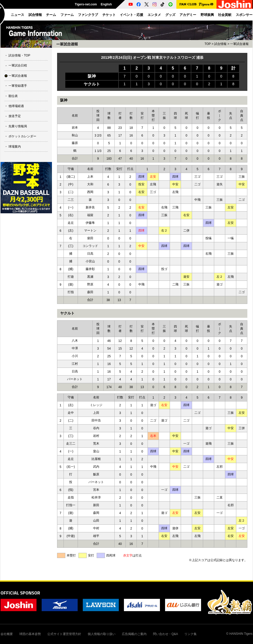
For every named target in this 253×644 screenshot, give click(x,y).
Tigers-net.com (86, 4)
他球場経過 (16, 106)
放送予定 (15, 116)
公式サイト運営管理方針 (64, 634)
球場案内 (15, 147)
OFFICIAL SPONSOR (20, 593)
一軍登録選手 (18, 86)
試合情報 (220, 44)
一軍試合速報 (18, 76)
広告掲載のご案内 (134, 634)
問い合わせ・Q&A (165, 634)
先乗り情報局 (18, 126)
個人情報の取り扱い (102, 634)
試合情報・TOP (19, 55)
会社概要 (7, 634)
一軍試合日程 (18, 65)
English (106, 4)
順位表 (13, 96)
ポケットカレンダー (22, 136)
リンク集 (191, 634)
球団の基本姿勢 (30, 634)
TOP (207, 44)
